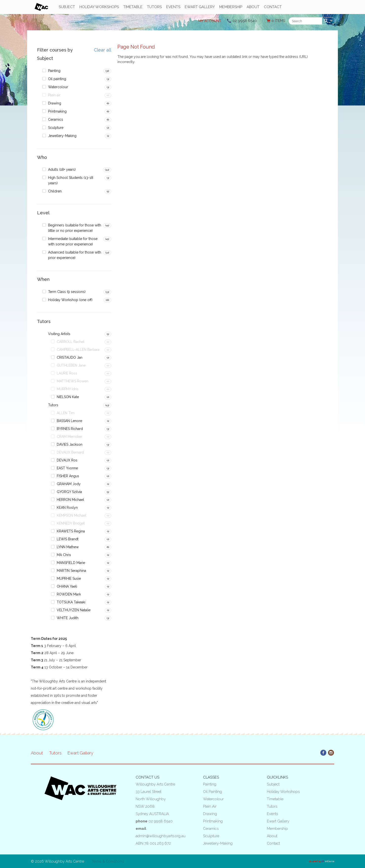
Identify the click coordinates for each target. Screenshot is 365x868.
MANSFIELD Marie (71, 563)
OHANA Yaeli (67, 586)
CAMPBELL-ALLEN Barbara (78, 350)
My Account (210, 21)
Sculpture (56, 128)
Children (55, 191)
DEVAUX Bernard (70, 452)
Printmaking (57, 111)
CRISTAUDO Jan (70, 357)
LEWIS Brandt (68, 539)
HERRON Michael (70, 500)
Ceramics (56, 119)
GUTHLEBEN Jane (71, 365)
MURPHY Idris (68, 389)
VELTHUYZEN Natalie (74, 610)
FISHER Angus (68, 476)
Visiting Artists (59, 334)
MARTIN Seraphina (71, 571)
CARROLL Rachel (71, 342)
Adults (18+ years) (62, 170)
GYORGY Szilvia (69, 492)
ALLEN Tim (66, 413)
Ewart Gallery (200, 7)
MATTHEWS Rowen (73, 381)
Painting (54, 71)
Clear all (103, 50)
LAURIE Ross (67, 373)
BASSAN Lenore (69, 421)
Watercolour (58, 87)
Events (173, 7)
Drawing (55, 103)
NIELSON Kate (68, 397)
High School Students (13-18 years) (71, 180)
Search (327, 21)
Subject (67, 7)
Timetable (133, 7)
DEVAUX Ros (67, 460)
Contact (273, 7)
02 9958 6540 (245, 21)
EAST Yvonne (67, 468)
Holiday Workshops (99, 7)
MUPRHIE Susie (69, 579)
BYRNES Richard (70, 429)
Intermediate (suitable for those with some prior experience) (73, 241)
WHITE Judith (68, 618)
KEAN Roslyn (67, 508)
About (253, 7)
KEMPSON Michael (72, 515)
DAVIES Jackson (70, 444)
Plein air (54, 95)
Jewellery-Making (62, 136)
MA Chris (64, 555)
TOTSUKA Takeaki (71, 602)
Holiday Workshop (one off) (70, 300)
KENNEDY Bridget (71, 523)
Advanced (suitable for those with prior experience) (75, 255)
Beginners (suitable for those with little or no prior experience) (75, 228)
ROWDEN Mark (69, 594)
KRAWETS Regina (71, 531)
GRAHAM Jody (69, 484)
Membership (231, 7)
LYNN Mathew (68, 547)
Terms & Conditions (108, 861)
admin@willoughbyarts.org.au (161, 836)
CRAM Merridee (69, 437)
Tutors (154, 7)
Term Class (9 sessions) (67, 292)
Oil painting (57, 79)
